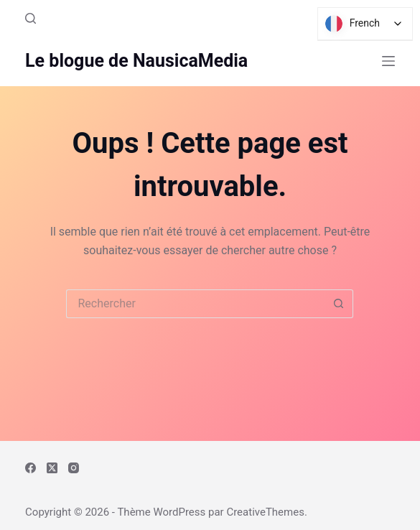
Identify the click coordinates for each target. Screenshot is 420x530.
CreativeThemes (265, 512)
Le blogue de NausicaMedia (136, 61)
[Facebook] (31, 468)
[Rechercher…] (195, 304)
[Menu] (388, 61)
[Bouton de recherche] (339, 304)
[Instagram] (74, 468)
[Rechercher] (31, 18)
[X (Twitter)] (52, 468)
